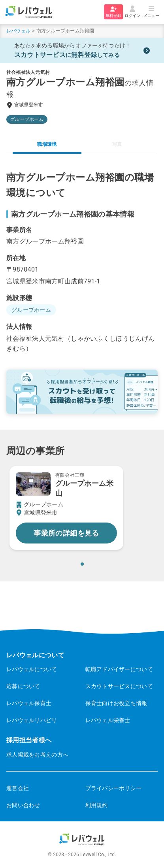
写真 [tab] (117, 144)
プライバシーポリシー (114, 788)
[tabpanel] (82, 262)
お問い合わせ (23, 805)
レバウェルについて (32, 669)
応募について (23, 686)
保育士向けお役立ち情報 (116, 703)
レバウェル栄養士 (108, 720)
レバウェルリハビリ (32, 720)
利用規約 (97, 805)
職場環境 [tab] (47, 144)
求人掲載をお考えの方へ (37, 755)
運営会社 (18, 788)
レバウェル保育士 (29, 703)
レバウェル (18, 31)
